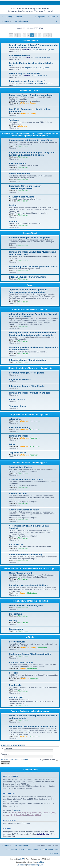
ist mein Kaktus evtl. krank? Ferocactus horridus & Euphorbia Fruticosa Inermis (34, 46)
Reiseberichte (16, 544)
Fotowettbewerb (17, 642)
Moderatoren (23, 146)
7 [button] (39, 35)
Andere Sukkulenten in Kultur (24, 510)
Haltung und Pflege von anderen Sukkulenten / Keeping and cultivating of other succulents (32, 334)
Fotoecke (14, 673)
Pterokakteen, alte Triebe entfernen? (27, 81)
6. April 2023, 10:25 (40, 75)
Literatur (13, 221)
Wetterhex (24, 103)
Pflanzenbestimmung (20, 174)
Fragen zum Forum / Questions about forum (31, 95)
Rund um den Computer (21, 662)
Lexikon (13, 205)
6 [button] (36, 35)
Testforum (14, 120)
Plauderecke (15, 685)
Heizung (13, 621)
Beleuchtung (16, 614)
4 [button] (28, 35)
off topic (30, 637)
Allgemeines (15, 419)
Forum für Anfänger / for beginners (27, 373)
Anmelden (6, 745)
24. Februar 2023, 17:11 (43, 83)
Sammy (33, 103)
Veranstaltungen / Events (22, 197)
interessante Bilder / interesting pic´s (30, 463)
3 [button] (25, 35)
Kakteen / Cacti (30, 233)
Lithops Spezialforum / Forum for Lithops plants (30, 368)
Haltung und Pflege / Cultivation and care (30, 393)
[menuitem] (8, 17)
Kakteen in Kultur (18, 494)
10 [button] (46, 35)
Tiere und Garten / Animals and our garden (30, 711)
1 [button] (19, 35)
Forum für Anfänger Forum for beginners (30, 238)
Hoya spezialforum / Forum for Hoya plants (30, 414)
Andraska (28, 83)
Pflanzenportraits (18, 163)
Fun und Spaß (16, 697)
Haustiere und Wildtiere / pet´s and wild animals (33, 726)
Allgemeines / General (30, 90)
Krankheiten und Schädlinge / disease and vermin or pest (30, 568)
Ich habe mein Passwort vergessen (14, 760)
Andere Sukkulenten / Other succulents (30, 310)
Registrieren (19, 745)
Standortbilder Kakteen (21, 467)
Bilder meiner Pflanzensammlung (26, 555)
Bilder (12, 444)
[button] (11, 35)
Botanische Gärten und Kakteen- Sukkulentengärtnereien (25, 187)
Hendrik (28, 50)
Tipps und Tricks (18, 406)
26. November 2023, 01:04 (43, 50)
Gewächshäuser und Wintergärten (26, 605)
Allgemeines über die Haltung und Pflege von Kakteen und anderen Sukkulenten (32, 154)
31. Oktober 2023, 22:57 (42, 57)
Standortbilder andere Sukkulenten (27, 479)
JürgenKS (28, 68)
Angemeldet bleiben (49, 760)
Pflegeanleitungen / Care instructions (28, 277)
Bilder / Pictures (17, 400)
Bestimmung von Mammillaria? (25, 73)
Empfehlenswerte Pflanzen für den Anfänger (31, 140)
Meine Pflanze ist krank (21, 573)
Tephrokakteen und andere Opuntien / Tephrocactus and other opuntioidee (28, 291)
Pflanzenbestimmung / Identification (27, 386)
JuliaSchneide (43, 834)
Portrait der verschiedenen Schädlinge (28, 585)
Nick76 (27, 75)
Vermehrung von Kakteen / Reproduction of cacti (34, 267)
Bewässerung (16, 629)
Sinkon (27, 57)
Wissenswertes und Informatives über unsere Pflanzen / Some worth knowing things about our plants (30, 135)
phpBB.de (41, 862)
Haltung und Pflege (19, 436)
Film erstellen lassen (20, 55)
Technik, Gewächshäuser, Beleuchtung (30, 601)
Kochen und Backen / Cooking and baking (30, 654)
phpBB (22, 859)
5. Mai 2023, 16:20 (41, 68)
